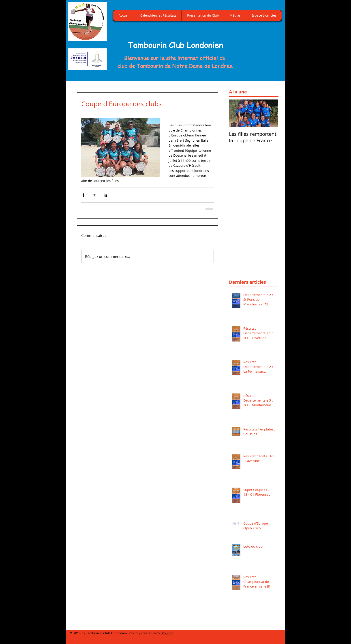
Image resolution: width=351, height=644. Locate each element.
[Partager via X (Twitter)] (94, 195)
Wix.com (167, 633)
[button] (259, 48)
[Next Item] (271, 113)
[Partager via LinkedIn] (105, 195)
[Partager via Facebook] (83, 195)
